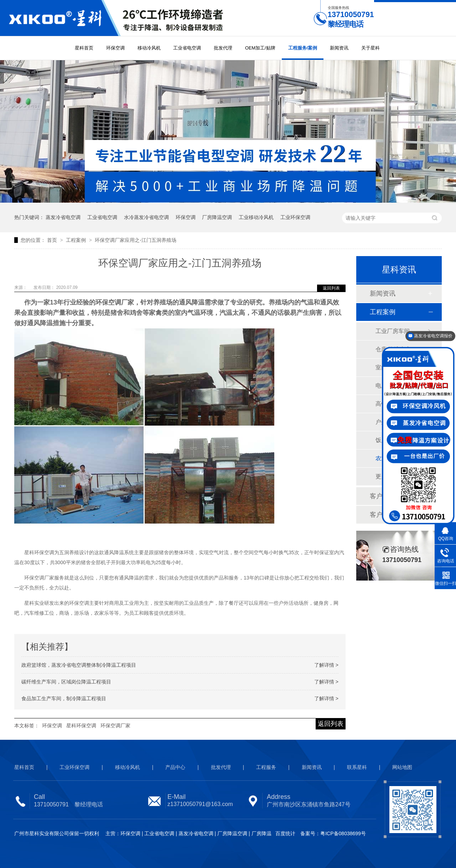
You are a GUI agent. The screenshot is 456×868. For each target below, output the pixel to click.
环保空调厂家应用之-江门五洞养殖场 (136, 240)
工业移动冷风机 (256, 217)
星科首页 (84, 48)
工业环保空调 (295, 217)
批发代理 (223, 48)
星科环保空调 (81, 726)
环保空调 (115, 48)
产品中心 (175, 767)
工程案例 (77, 240)
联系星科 (357, 767)
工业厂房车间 (393, 331)
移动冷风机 (149, 48)
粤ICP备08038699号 (343, 833)
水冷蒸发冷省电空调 (146, 217)
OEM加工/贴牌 (260, 48)
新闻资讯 (339, 48)
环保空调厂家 (115, 726)
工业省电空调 (187, 48)
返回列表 (331, 288)
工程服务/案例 (303, 48)
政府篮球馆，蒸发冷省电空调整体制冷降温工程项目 (79, 665)
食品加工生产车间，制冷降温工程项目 (64, 698)
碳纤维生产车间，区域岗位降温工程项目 (66, 682)
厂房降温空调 (217, 217)
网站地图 (402, 767)
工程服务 (266, 767)
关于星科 (370, 48)
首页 (53, 240)
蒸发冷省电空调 (63, 217)
